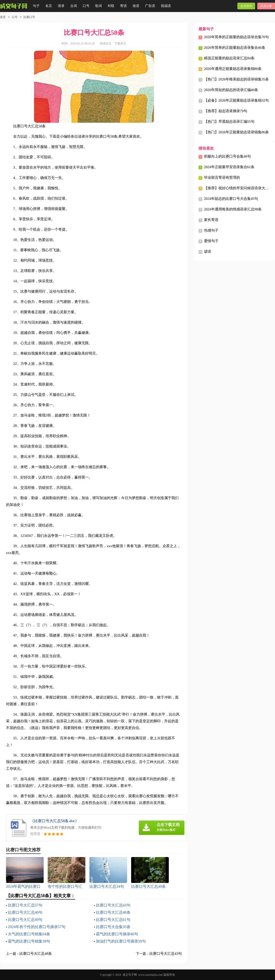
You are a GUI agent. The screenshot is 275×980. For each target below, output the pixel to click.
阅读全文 (106, 43)
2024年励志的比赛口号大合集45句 (231, 199)
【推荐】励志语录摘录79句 (226, 111)
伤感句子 (211, 230)
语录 (61, 6)
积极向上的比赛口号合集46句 (227, 156)
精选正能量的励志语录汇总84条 (229, 58)
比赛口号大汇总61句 (113, 920)
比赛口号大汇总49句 (25, 920)
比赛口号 (29, 17)
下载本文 (120, 43)
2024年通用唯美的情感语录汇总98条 (233, 209)
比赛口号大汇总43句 (113, 905)
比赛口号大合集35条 (113, 927)
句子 (36, 6)
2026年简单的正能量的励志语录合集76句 (236, 37)
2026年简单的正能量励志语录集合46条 (235, 48)
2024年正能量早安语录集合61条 (229, 167)
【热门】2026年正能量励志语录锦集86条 (236, 132)
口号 (86, 6)
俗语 (136, 6)
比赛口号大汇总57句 (25, 905)
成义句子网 (130, 975)
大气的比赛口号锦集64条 (29, 934)
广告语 (150, 6)
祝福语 (166, 6)
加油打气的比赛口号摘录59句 (121, 941)
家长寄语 (211, 220)
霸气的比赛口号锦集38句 (29, 941)
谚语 (208, 251)
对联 (111, 6)
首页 (3, 17)
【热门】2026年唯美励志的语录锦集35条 (236, 79)
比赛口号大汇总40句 (25, 912)
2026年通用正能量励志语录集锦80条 (233, 69)
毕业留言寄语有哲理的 (222, 178)
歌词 (99, 6)
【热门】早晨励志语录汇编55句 (229, 122)
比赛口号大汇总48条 (113, 912)
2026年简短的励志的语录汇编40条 (231, 90)
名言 (49, 6)
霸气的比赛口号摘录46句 (117, 934)
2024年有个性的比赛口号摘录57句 (37, 927)
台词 (74, 6)
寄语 (123, 6)
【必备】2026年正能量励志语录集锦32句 (236, 100)
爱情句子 (211, 241)
